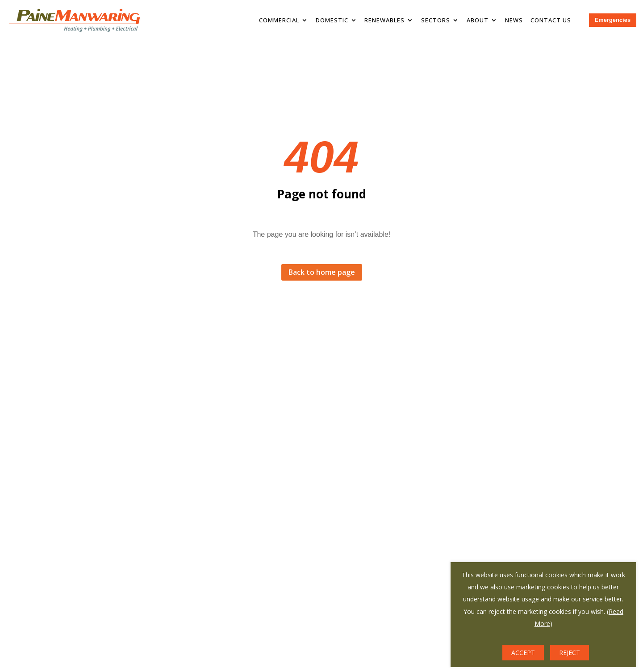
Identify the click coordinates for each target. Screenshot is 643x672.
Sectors (436, 20)
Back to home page (322, 272)
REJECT (570, 653)
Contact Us (551, 20)
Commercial (279, 20)
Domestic (332, 20)
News (514, 20)
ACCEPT (523, 653)
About (478, 20)
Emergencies (613, 20)
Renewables (384, 20)
